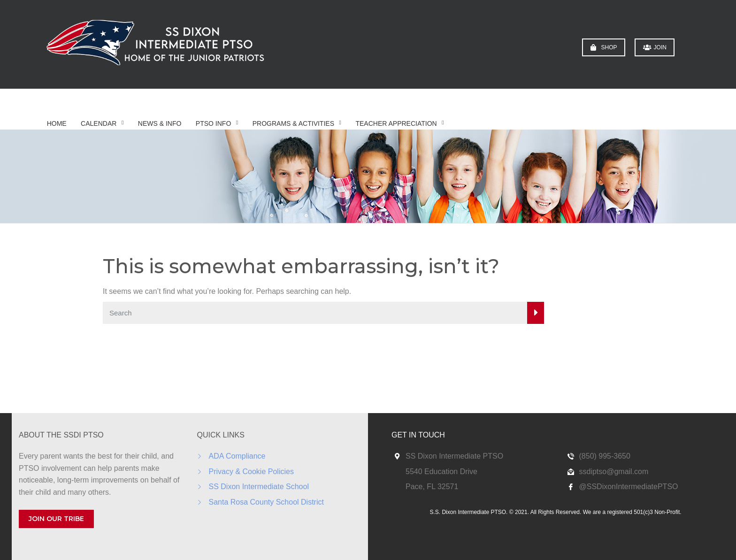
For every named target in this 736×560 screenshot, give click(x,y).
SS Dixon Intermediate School (259, 487)
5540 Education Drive (441, 472)
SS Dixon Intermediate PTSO (454, 456)
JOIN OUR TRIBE (56, 519)
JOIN (655, 47)
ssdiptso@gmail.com (614, 472)
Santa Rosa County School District (266, 502)
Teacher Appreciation (396, 123)
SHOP (604, 47)
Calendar (99, 123)
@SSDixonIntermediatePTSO (629, 487)
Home (57, 123)
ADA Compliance (237, 456)
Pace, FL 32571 (432, 487)
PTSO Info (213, 123)
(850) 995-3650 (605, 456)
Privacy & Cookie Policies (251, 472)
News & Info (160, 123)
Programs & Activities (293, 123)
